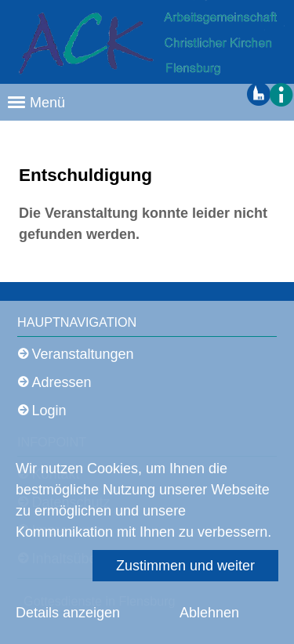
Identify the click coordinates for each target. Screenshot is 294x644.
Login (49, 411)
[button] (280, 94)
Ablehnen (209, 613)
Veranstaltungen (83, 354)
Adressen (62, 382)
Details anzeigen (68, 613)
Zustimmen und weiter (185, 566)
